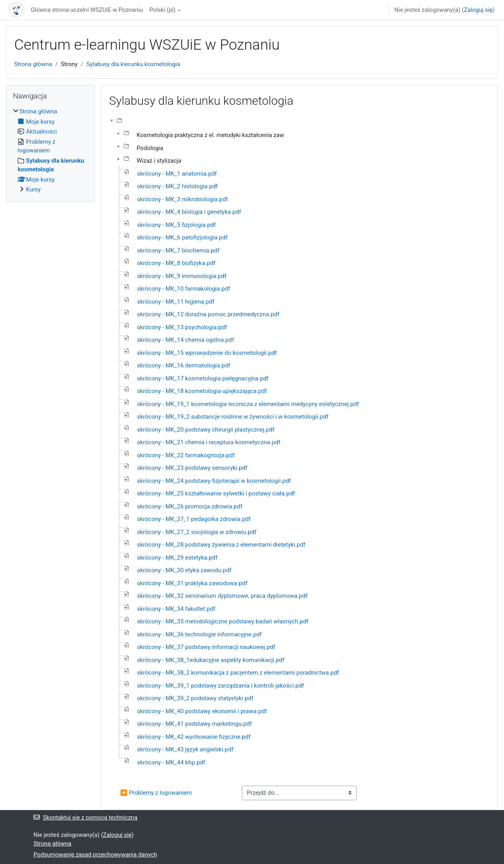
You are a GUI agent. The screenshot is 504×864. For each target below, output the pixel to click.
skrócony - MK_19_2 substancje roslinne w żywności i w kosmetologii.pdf (233, 417)
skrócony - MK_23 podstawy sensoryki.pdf (192, 468)
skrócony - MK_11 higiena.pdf (176, 302)
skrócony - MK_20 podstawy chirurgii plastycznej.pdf (206, 430)
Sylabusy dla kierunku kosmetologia (133, 64)
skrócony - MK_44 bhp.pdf (171, 762)
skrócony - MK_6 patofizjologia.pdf (182, 237)
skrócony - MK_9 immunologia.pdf (182, 276)
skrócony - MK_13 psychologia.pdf (182, 327)
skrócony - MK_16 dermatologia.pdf (184, 365)
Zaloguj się (478, 10)
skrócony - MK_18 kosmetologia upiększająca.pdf (202, 391)
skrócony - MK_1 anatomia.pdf (177, 174)
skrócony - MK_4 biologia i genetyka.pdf (189, 212)
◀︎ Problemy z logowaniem (156, 793)
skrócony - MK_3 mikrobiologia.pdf (183, 199)
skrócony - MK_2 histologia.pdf (177, 186)
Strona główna (33, 64)
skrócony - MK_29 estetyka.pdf (177, 558)
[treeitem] (50, 151)
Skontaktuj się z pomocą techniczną (85, 818)
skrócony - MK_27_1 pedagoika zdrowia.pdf (194, 519)
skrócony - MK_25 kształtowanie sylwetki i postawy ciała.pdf (216, 493)
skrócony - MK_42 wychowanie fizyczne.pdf (194, 737)
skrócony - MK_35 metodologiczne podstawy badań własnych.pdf (223, 621)
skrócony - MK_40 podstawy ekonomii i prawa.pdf (202, 711)
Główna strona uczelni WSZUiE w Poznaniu (87, 10)
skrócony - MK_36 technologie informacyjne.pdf (199, 634)
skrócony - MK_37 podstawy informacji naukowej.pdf (206, 647)
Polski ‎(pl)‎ (162, 10)
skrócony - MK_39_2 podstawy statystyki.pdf (195, 698)
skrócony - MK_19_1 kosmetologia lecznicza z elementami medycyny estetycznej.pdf (248, 404)
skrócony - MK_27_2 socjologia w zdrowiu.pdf (197, 532)
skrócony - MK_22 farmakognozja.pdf (186, 455)
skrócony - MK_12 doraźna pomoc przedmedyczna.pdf (208, 314)
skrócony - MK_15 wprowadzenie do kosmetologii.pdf (207, 353)
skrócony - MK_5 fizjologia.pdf (176, 225)
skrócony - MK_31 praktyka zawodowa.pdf (192, 583)
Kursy (33, 189)
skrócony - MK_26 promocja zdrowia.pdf (190, 506)
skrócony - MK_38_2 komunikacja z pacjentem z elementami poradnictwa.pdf (238, 673)
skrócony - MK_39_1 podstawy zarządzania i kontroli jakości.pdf (220, 686)
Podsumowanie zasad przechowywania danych (95, 855)
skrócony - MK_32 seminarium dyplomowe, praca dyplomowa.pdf (222, 596)
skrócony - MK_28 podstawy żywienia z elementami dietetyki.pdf (221, 545)
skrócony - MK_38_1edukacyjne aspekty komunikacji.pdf (211, 660)
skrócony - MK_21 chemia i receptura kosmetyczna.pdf (209, 442)
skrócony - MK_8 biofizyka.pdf (176, 263)
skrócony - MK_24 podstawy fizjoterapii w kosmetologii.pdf (214, 481)
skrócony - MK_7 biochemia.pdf (178, 250)
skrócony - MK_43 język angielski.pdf (185, 749)
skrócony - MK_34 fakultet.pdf (176, 609)
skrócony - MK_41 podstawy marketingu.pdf (195, 724)
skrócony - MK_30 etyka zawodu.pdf (184, 570)
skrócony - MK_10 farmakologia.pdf (183, 289)
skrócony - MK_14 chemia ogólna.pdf (186, 340)
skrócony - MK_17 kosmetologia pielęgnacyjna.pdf (203, 378)
